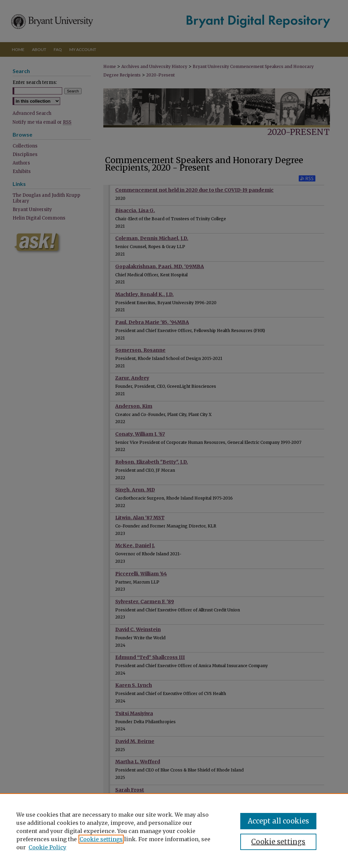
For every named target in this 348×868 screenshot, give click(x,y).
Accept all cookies (278, 821)
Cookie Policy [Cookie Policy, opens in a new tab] (47, 847)
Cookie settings (101, 839)
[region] (174, 831)
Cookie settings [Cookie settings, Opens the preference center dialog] (278, 842)
